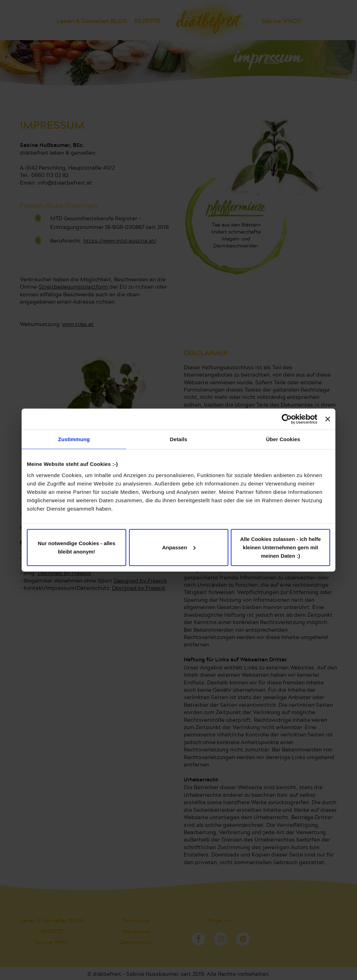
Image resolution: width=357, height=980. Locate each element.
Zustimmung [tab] (74, 439)
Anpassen (179, 547)
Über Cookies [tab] (283, 439)
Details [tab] (178, 439)
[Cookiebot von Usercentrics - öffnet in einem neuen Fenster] (287, 419)
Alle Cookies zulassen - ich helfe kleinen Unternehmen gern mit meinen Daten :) (281, 547)
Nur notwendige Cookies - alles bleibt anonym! (77, 547)
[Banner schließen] (328, 419)
